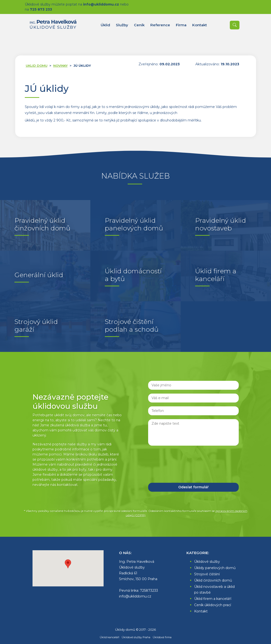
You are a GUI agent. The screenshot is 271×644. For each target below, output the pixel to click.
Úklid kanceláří (109, 637)
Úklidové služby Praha (136, 637)
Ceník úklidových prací (213, 605)
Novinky (60, 66)
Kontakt (201, 611)
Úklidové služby (207, 562)
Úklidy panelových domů (215, 568)
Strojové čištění (207, 574)
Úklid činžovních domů (213, 580)
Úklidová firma (162, 637)
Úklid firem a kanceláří (213, 599)
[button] (68, 564)
